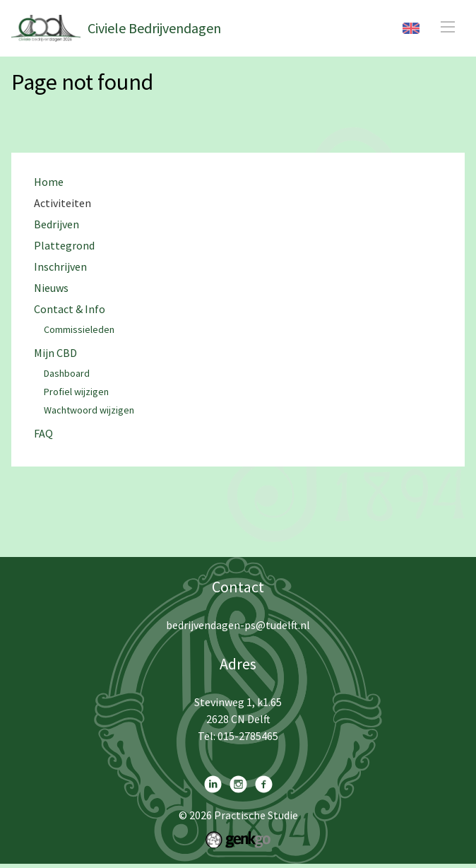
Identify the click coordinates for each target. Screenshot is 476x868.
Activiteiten (63, 203)
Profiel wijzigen (76, 392)
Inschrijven (60, 267)
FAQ (43, 434)
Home (49, 182)
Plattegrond (64, 246)
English (411, 28)
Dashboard (67, 374)
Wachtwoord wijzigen (89, 411)
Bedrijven (56, 224)
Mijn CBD (55, 353)
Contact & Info (70, 309)
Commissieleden (79, 330)
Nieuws (51, 288)
